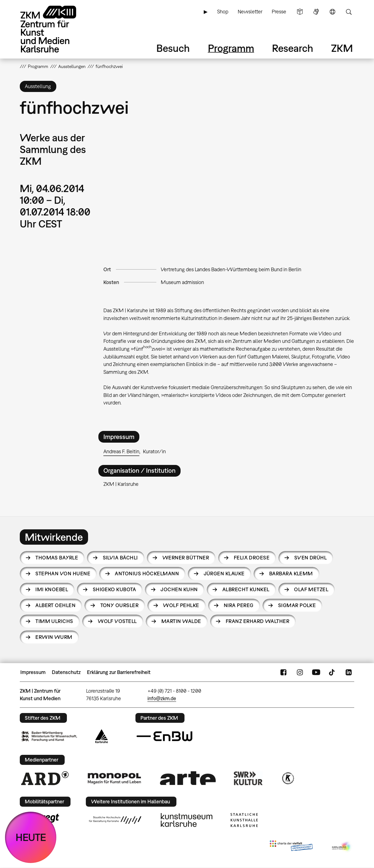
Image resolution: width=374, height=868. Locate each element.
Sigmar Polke (297, 605)
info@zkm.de (162, 698)
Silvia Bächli (120, 558)
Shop (223, 12)
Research (293, 48)
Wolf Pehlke (181, 605)
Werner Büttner (186, 558)
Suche (349, 12)
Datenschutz (66, 672)
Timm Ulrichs (54, 621)
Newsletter (250, 12)
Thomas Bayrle (57, 558)
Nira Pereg (239, 605)
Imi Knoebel (52, 589)
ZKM (342, 48)
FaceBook (283, 672)
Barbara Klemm (291, 574)
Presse (279, 12)
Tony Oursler (120, 605)
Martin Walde (181, 621)
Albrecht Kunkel (246, 589)
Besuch (173, 48)
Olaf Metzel (311, 589)
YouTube (316, 672)
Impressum (33, 672)
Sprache (332, 12)
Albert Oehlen (55, 605)
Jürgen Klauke (224, 574)
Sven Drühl (311, 558)
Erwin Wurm (54, 637)
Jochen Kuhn (179, 589)
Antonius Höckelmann (147, 574)
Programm (231, 48)
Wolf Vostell (117, 621)
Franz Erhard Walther (258, 621)
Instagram (300, 672)
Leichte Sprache (300, 12)
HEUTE (31, 837)
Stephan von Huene (63, 574)
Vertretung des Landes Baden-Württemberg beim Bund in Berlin (231, 269)
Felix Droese (252, 558)
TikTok (332, 672)
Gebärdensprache (316, 12)
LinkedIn (349, 672)
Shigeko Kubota (114, 589)
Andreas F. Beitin (121, 451)
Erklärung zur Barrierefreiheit (119, 672)
